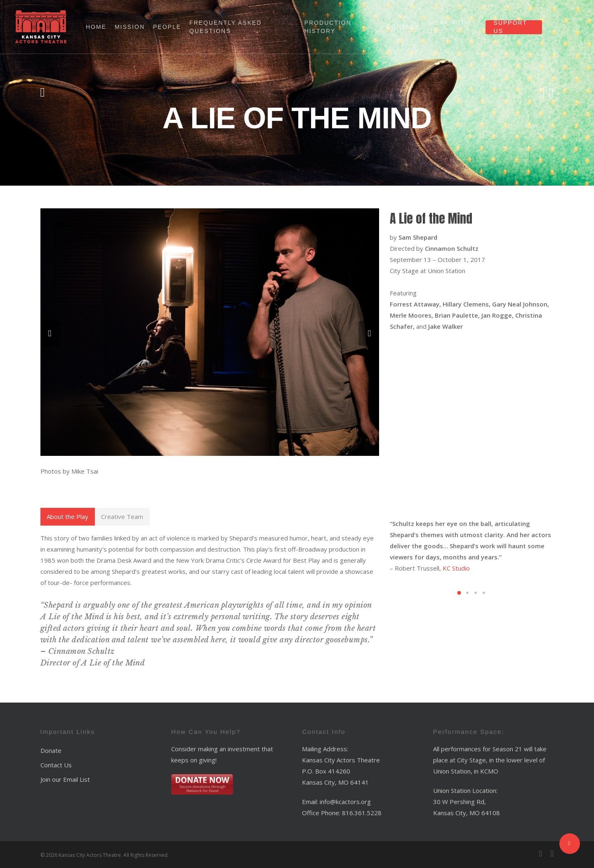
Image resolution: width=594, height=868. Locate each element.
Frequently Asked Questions (225, 27)
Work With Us (449, 27)
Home (96, 27)
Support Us (510, 27)
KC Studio (456, 568)
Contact (403, 27)
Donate (51, 750)
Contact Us (56, 765)
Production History (328, 27)
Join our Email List (65, 779)
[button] (459, 593)
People (167, 27)
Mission (130, 27)
